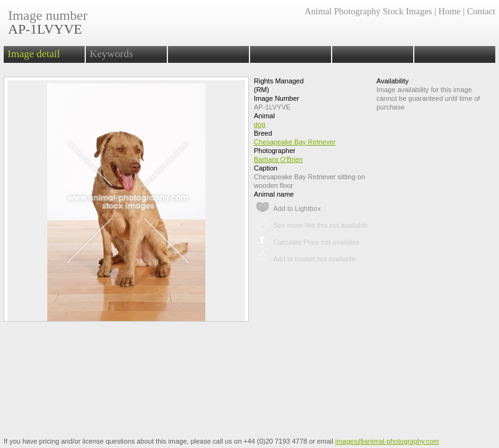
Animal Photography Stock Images (368, 11)
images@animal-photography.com (387, 441)
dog (259, 124)
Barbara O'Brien (278, 159)
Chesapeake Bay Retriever (295, 142)
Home (450, 11)
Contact (481, 11)
